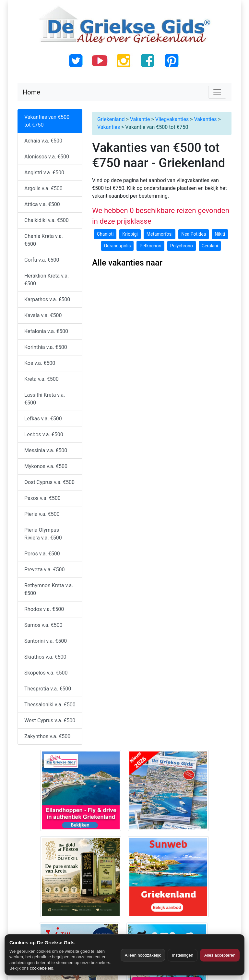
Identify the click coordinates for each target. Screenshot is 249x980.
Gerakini (210, 246)
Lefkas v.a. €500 (43, 419)
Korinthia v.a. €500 (46, 347)
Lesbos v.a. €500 (44, 434)
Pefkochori (150, 246)
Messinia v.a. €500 (46, 450)
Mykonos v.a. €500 (46, 466)
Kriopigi (130, 234)
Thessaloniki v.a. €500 (50, 705)
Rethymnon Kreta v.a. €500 (49, 589)
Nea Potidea (194, 234)
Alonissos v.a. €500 (47, 157)
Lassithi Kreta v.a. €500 (45, 399)
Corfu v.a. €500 (42, 260)
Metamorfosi (160, 234)
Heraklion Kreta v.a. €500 (47, 280)
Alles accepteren (220, 955)
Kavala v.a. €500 (43, 315)
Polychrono (182, 246)
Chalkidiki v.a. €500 (47, 220)
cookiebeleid (41, 968)
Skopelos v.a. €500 (46, 673)
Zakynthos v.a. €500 (47, 736)
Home (31, 92)
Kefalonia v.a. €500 (46, 331)
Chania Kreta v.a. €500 (44, 240)
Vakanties (205, 119)
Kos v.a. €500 (40, 363)
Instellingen (183, 955)
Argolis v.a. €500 (43, 188)
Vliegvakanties (172, 119)
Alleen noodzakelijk (143, 955)
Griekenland (111, 119)
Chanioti (105, 234)
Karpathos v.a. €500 (47, 299)
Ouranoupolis (118, 246)
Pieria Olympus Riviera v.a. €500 (43, 534)
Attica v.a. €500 (42, 204)
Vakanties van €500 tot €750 (47, 121)
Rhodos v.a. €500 (44, 609)
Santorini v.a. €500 (46, 641)
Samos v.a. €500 (43, 625)
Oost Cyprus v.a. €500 (49, 482)
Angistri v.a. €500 (44, 173)
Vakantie (140, 119)
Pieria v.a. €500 (42, 514)
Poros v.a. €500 (42, 554)
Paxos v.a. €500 (42, 498)
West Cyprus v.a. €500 (50, 720)
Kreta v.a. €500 (41, 379)
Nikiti (220, 234)
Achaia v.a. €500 (43, 141)
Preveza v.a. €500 (44, 570)
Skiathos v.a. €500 (45, 657)
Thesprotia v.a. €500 (48, 689)
